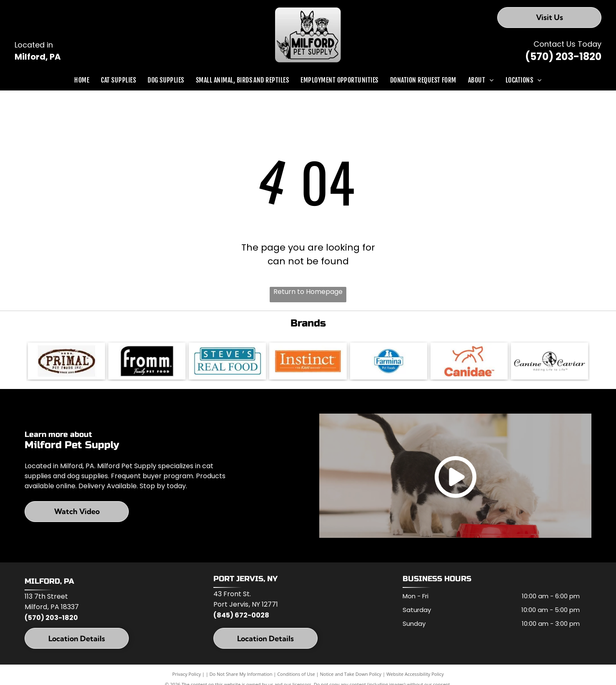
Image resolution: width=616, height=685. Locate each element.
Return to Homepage (308, 292)
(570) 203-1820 (563, 56)
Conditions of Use (296, 675)
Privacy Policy (187, 675)
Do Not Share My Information (241, 675)
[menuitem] (82, 80)
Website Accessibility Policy (415, 675)
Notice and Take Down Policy (351, 675)
